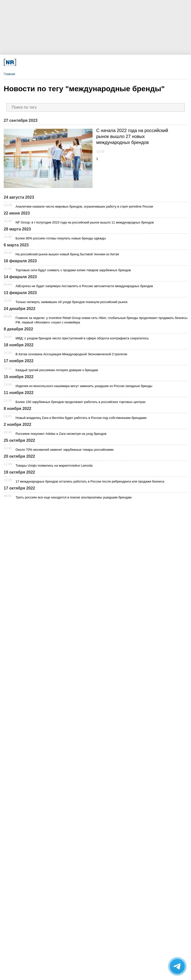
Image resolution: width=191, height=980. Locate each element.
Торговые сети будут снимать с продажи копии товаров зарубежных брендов (73, 270)
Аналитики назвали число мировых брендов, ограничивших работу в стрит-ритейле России (84, 206)
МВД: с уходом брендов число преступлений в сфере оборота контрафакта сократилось (82, 338)
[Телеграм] (40, 62)
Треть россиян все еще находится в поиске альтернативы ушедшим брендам (74, 497)
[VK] (60, 62)
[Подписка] (136, 62)
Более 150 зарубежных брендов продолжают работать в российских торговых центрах (81, 402)
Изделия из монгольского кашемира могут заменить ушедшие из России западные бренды (84, 386)
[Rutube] (117, 62)
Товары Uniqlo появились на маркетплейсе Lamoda (54, 466)
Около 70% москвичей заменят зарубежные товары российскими (65, 450)
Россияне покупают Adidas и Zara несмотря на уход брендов (61, 434)
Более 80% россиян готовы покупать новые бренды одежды (61, 238)
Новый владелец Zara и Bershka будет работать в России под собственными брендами (81, 418)
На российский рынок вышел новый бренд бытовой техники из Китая (67, 254)
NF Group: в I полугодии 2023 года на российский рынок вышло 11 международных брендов (85, 222)
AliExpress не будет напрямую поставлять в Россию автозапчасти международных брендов (84, 286)
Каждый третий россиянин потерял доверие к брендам (57, 370)
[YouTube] (98, 62)
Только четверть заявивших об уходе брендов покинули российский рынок (72, 302)
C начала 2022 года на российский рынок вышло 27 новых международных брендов (132, 136)
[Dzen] (79, 62)
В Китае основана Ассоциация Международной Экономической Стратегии (72, 354)
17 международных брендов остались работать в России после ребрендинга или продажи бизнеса (90, 481)
